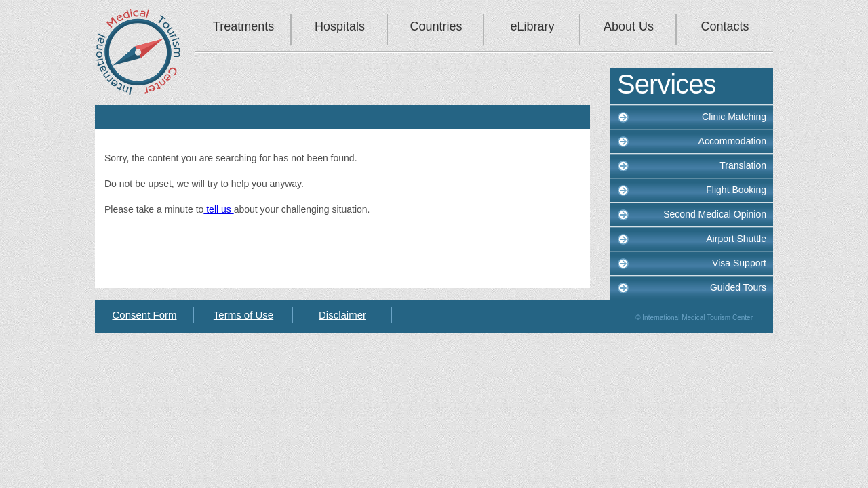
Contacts (725, 26)
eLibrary (532, 26)
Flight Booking (736, 190)
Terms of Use (243, 315)
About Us (629, 26)
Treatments (243, 26)
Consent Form (144, 315)
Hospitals (340, 26)
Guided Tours (738, 287)
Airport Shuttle (736, 239)
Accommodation (732, 141)
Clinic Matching (734, 117)
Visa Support (739, 263)
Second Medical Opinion (715, 214)
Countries (436, 26)
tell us (218, 209)
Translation (743, 165)
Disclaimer (342, 315)
